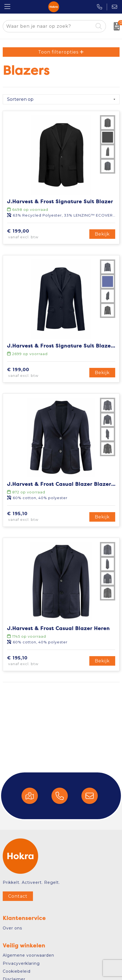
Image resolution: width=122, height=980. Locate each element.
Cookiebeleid (17, 971)
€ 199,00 (34, 234)
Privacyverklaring (21, 963)
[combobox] (48, 26)
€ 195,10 (33, 517)
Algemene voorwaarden (28, 955)
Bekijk (102, 234)
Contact (18, 896)
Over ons (12, 928)
